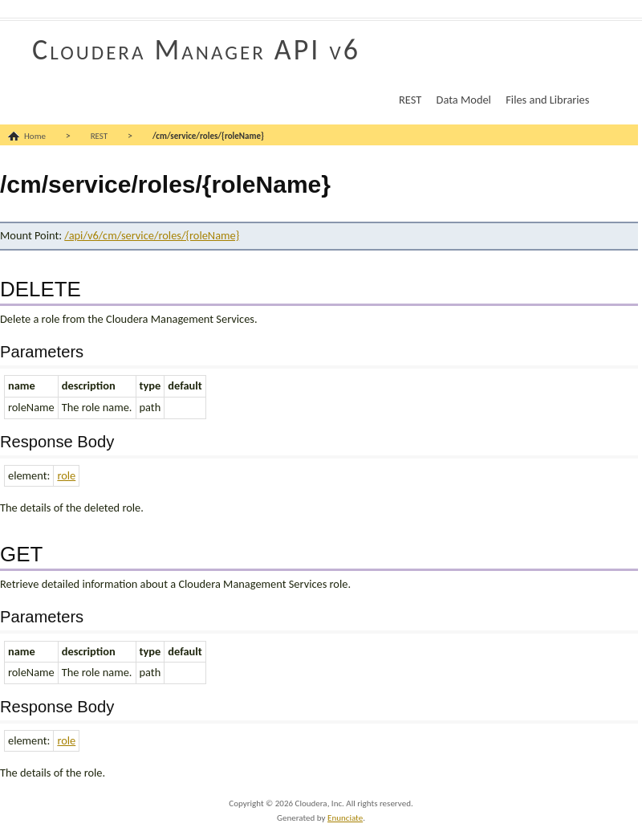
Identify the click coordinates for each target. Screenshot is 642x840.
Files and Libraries (547, 100)
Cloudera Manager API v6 (196, 50)
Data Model (464, 100)
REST (410, 100)
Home (35, 136)
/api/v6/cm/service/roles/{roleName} (152, 235)
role (66, 475)
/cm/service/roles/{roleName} (208, 136)
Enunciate (345, 818)
